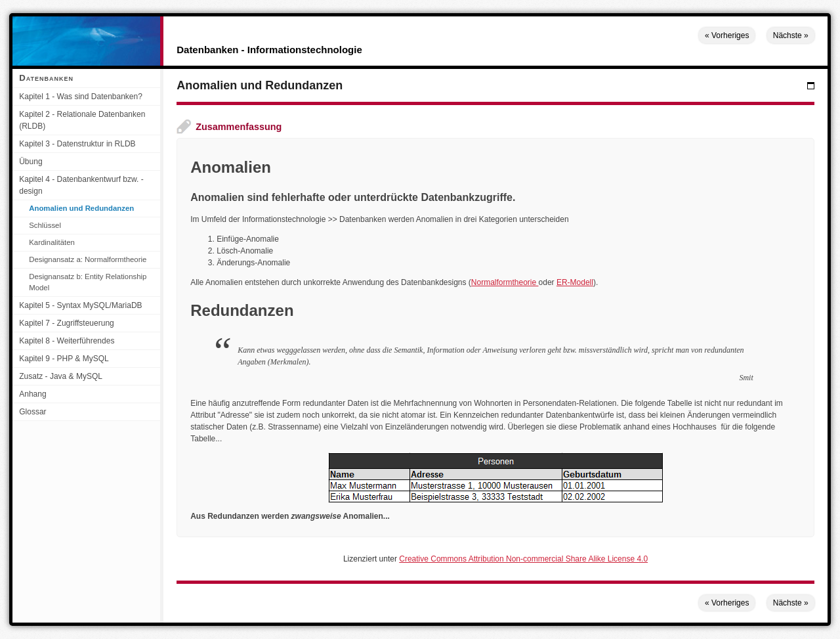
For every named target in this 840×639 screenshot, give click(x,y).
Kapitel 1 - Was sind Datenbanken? (81, 97)
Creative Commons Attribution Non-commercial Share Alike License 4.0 (523, 559)
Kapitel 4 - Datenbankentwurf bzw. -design (81, 185)
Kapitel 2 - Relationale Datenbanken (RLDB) (82, 120)
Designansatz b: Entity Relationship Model (88, 282)
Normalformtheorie (505, 282)
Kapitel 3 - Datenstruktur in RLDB (77, 144)
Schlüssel (45, 225)
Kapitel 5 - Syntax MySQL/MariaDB (80, 305)
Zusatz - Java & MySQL (61, 376)
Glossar (32, 412)
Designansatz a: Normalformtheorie (88, 259)
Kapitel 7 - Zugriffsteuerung (67, 323)
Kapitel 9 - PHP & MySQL (64, 359)
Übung (31, 162)
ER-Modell (575, 282)
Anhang (32, 394)
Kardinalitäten (52, 242)
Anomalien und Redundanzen (81, 208)
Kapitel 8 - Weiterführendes (67, 341)
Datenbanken (46, 78)
